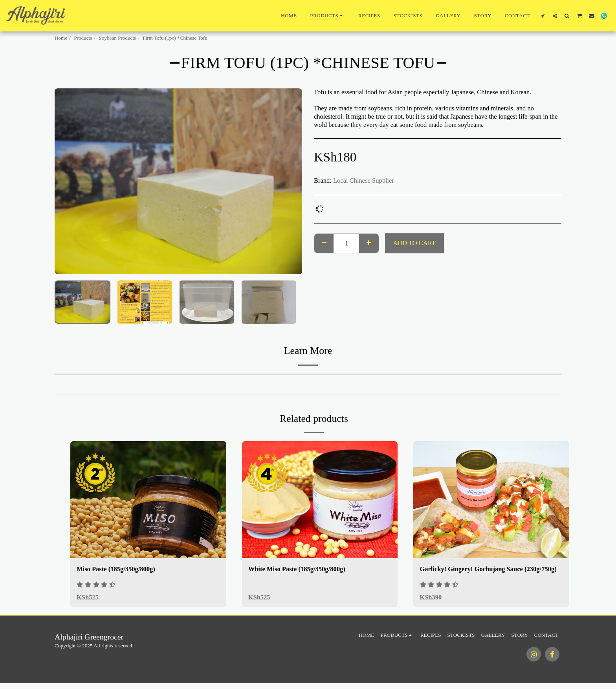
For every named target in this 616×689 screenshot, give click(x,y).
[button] (543, 16)
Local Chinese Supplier (364, 180)
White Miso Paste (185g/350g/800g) (297, 569)
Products (83, 38)
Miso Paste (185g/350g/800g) (116, 569)
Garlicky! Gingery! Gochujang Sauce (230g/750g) (488, 569)
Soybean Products (117, 38)
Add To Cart (414, 243)
